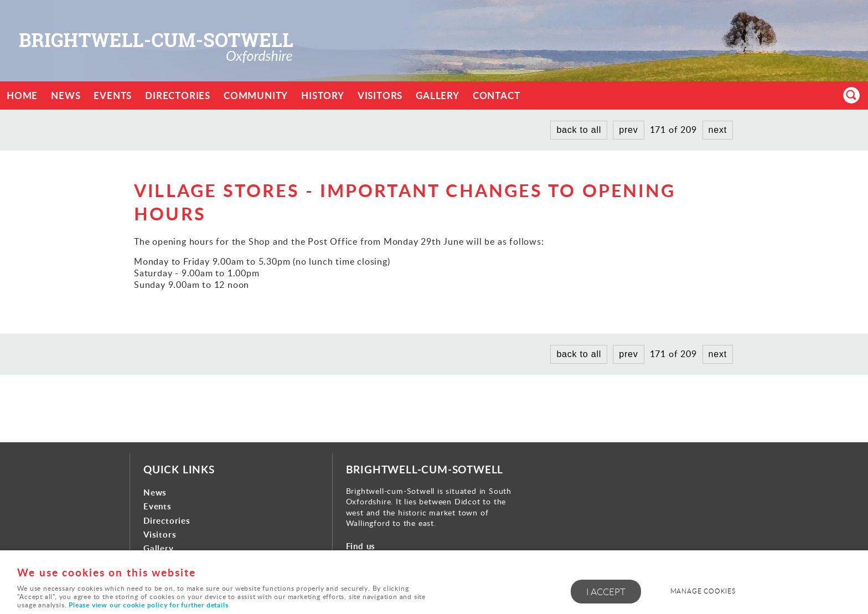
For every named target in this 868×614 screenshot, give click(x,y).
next (718, 130)
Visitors (380, 96)
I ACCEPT (606, 592)
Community (256, 96)
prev (628, 130)
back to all (579, 130)
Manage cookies (703, 591)
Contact (497, 96)
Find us (361, 546)
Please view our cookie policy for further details (148, 605)
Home (22, 96)
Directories (178, 96)
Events (113, 96)
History (323, 96)
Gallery (438, 96)
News (66, 96)
